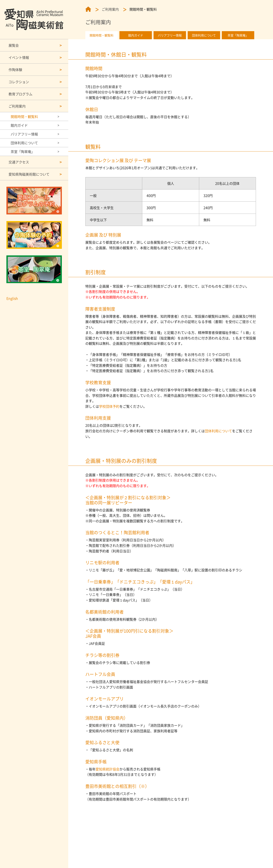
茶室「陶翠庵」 (23, 151)
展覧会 (14, 45)
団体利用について (24, 143)
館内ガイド (19, 125)
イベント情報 (19, 57)
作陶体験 (15, 70)
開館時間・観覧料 (24, 117)
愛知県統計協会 (107, 769)
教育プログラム (20, 94)
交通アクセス (19, 162)
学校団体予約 (109, 406)
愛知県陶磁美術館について (29, 174)
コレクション (19, 82)
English (12, 298)
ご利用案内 (17, 106)
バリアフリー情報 (24, 134)
